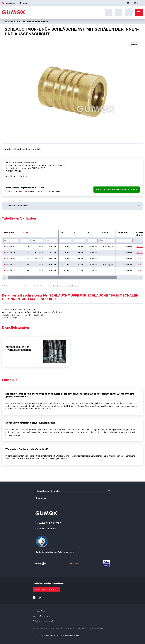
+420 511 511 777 (11, 3)
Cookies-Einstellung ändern (69, 635)
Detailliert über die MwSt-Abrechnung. (67, 286)
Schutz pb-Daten (39, 611)
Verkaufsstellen (54, 191)
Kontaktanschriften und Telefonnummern (55, 552)
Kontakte (24, 3)
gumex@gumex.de (35, 191)
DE (128, 3)
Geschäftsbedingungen (41, 616)
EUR (136, 3)
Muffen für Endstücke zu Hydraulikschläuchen (26, 21)
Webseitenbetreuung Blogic (43, 621)
